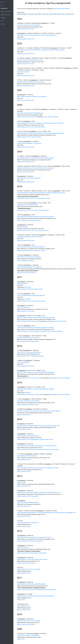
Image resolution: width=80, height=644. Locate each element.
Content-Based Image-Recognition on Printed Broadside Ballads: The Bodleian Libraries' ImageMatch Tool (46, 513)
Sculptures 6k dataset (50, 590)
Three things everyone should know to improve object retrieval (34, 537)
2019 (34, 14)
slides (48, 321)
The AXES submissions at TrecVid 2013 (28, 523)
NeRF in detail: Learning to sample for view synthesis (32, 97)
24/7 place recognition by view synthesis (28, 338)
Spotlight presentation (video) (43, 331)
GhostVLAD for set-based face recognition (29, 257)
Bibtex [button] (20, 29)
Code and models (40, 127)
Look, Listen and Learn (23, 307)
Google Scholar (5, 15)
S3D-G (45, 117)
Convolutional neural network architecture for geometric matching (35, 217)
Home (2, 2)
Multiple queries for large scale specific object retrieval (32, 559)
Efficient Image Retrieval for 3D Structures (29, 621)
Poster (47, 439)
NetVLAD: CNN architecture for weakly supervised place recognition (36, 317)
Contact (3, 24)
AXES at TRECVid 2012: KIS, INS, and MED (29, 569)
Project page (34, 321)
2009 (72, 14)
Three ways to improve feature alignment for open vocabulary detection (37, 35)
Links (2, 21)
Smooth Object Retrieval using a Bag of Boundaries (31, 584)
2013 (57, 14)
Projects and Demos (6, 12)
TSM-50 (49, 117)
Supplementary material (38, 439)
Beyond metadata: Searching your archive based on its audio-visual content (38, 468)
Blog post (46, 230)
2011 (64, 14)
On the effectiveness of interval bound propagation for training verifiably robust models (41, 193)
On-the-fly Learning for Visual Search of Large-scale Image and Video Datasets (39, 411)
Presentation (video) (44, 198)
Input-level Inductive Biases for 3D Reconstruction (31, 82)
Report (33, 624)
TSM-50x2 (55, 117)
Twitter (3, 18)
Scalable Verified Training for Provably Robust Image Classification (36, 168)
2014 (53, 14)
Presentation (35, 496)
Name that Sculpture (23, 547)
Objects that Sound (22, 227)
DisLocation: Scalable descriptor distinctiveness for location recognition (37, 446)
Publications (6, 8)
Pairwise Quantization (23, 362)
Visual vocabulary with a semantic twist (28, 436)
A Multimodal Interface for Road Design (28, 635)
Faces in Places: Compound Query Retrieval (29, 352)
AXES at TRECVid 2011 (23, 606)
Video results (38, 230)
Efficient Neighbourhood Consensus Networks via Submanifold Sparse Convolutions (40, 123)
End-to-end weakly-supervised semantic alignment (31, 247)
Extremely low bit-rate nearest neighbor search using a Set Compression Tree (38, 426)
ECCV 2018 (27, 287)
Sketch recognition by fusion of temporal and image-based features (36, 596)
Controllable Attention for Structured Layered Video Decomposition (36, 158)
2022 (23, 14)
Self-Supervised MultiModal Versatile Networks (30, 113)
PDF (29, 29)
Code (36, 117)
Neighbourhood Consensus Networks (27, 205)
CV (1, 5)
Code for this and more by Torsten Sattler (47, 449)
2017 (41, 14)
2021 (26, 14)
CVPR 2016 (27, 393)
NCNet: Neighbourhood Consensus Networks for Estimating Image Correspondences (41, 133)
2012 (60, 14)
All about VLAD (21, 482)
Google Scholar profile (63, 9)
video (54, 321)
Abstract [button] (25, 29)
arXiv (32, 29)
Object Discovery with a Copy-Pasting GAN (29, 178)
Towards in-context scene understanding (28, 25)
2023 (19, 14)
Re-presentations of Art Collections (27, 456)
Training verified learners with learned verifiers (30, 237)
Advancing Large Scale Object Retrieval (28, 502)
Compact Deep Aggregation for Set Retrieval (29, 143)
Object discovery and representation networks (30, 60)
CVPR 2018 (27, 299)
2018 (38, 14)
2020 (30, 14)
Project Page (43, 553)
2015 (49, 14)
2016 (45, 14)
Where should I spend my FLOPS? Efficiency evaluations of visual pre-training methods (41, 50)
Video (47, 210)
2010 (68, 14)
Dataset (33, 273)
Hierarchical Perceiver (23, 72)
